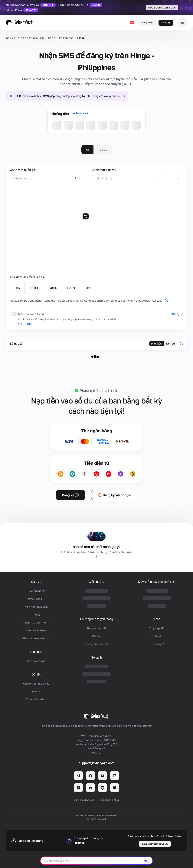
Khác (157, 619)
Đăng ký (166, 23)
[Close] (186, 8)
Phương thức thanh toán (99, 390)
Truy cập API (157, 628)
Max (88, 288)
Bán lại (36, 691)
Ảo (87, 149)
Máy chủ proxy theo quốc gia (157, 582)
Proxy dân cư (36, 599)
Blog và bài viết (97, 628)
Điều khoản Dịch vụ (110, 800)
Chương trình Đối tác (36, 683)
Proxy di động (36, 591)
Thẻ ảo (36, 615)
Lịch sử (170, 343)
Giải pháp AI (96, 582)
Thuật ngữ (157, 644)
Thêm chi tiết (25, 324)
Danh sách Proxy (36, 630)
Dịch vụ (36, 582)
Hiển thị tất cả (80, 113)
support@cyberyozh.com (96, 763)
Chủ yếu (11, 38)
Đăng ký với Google (114, 495)
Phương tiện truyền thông (97, 619)
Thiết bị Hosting (36, 699)
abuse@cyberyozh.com (155, 844)
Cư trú (103, 149)
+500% (71, 288)
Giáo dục (36, 652)
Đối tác (36, 674)
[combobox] (172, 178)
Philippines (66, 38)
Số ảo (52, 38)
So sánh (96, 657)
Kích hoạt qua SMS (32, 38)
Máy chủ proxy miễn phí (36, 638)
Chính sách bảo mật (84, 800)
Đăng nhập (147, 23)
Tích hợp (157, 636)
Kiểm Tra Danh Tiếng (36, 622)
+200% (53, 288)
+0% (17, 288)
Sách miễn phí (36, 661)
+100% (34, 288)
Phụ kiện (156, 343)
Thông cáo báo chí (96, 644)
